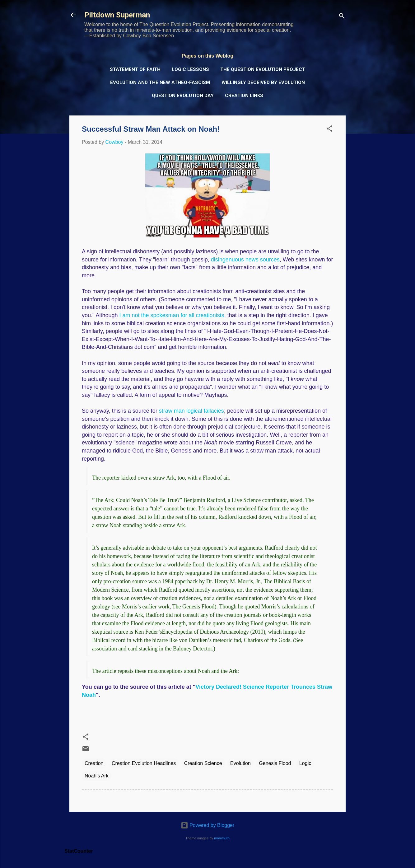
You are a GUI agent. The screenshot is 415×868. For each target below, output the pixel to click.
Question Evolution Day (183, 96)
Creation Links (244, 96)
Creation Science (203, 763)
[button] (329, 130)
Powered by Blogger (208, 825)
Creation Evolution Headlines (144, 763)
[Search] (342, 17)
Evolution (240, 763)
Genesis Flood (275, 763)
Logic (305, 763)
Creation (94, 763)
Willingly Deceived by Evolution (263, 82)
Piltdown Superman (117, 15)
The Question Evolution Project (263, 69)
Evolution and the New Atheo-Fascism (160, 82)
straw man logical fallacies (191, 411)
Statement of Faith (135, 69)
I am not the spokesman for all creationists (172, 315)
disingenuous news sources (245, 260)
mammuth (222, 838)
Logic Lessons (190, 69)
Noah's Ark (97, 776)
